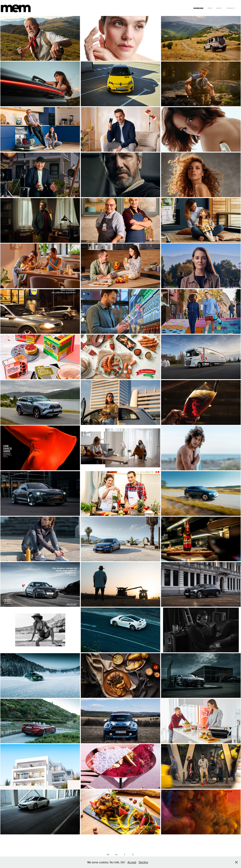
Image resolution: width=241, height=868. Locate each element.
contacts (231, 8)
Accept (132, 862)
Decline (143, 862)
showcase (198, 8)
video (210, 8)
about (219, 8)
